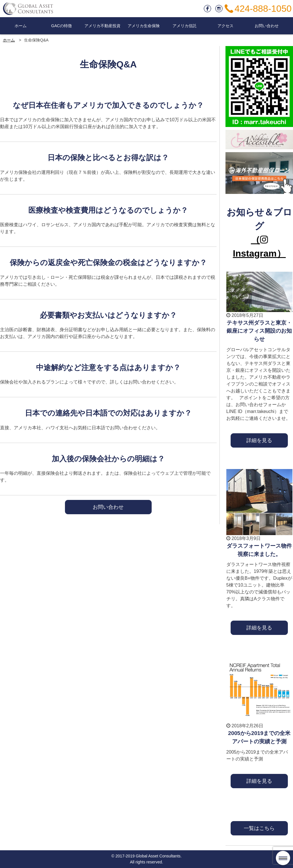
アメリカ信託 (185, 26)
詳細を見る (259, 440)
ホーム (21, 26)
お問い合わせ (267, 26)
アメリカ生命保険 (144, 26)
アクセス (225, 26)
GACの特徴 (62, 26)
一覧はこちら (259, 828)
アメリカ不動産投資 (102, 26)
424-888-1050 (263, 9)
